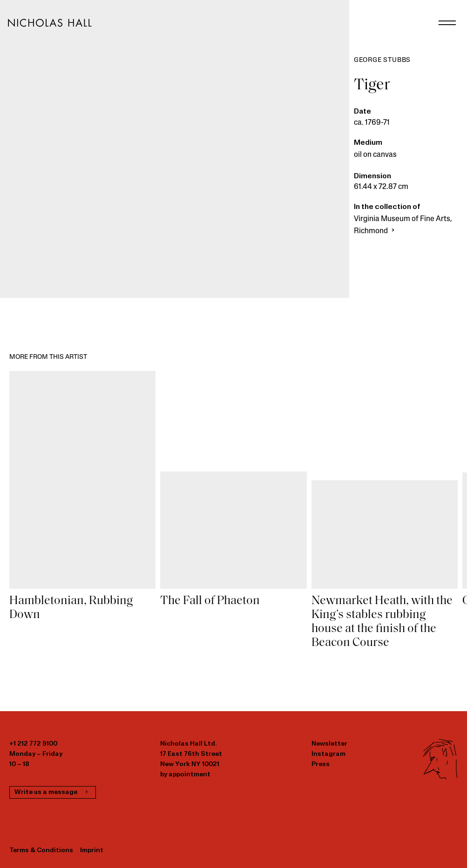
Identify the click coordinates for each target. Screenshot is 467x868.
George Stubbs (382, 60)
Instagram (328, 754)
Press (321, 764)
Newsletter (329, 744)
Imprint (92, 851)
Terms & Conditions (41, 851)
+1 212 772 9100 (33, 744)
